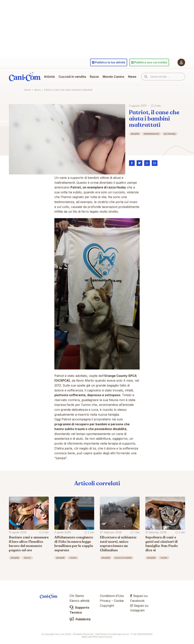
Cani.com (25, 77)
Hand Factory (105, 637)
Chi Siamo (77, 596)
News (132, 77)
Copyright (107, 606)
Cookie (119, 601)
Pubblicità (80, 619)
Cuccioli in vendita (72, 77)
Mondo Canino (113, 77)
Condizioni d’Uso (112, 596)
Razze (94, 77)
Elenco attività (79, 601)
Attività (49, 77)
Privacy (105, 601)
